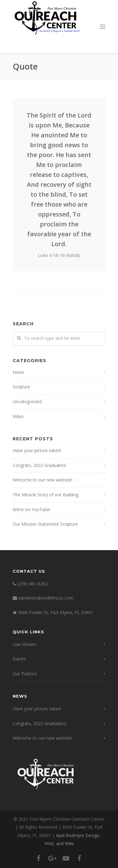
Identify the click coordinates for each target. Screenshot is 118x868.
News (18, 372)
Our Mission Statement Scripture (45, 524)
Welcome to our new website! (42, 480)
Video (18, 416)
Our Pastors (25, 674)
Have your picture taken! (37, 450)
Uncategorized (27, 402)
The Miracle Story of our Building (46, 495)
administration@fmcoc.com (46, 598)
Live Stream (25, 644)
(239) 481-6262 (32, 584)
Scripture (21, 387)
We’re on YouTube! (32, 509)
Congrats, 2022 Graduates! (39, 465)
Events (19, 659)
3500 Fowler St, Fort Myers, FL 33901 (56, 612)
